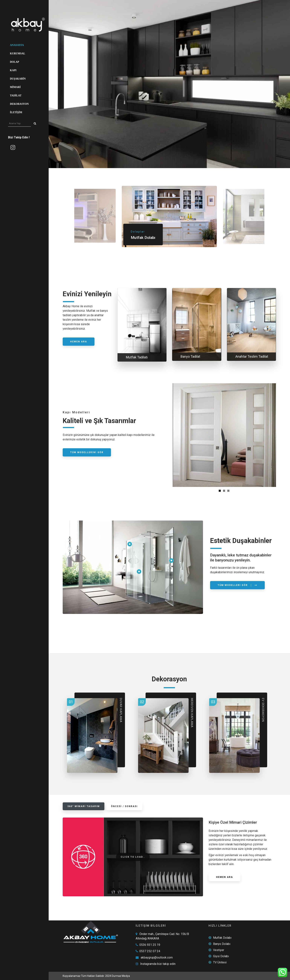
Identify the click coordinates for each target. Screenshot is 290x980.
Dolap (14, 62)
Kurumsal (18, 54)
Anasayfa (17, 45)
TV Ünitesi (220, 962)
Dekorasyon (19, 104)
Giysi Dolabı (221, 956)
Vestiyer (219, 950)
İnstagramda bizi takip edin (158, 964)
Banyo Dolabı (222, 944)
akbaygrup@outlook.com (157, 957)
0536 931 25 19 (150, 945)
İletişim (16, 112)
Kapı (13, 70)
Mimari (15, 87)
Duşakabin (18, 79)
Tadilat (16, 96)
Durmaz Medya (121, 976)
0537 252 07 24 (150, 951)
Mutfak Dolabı (222, 938)
